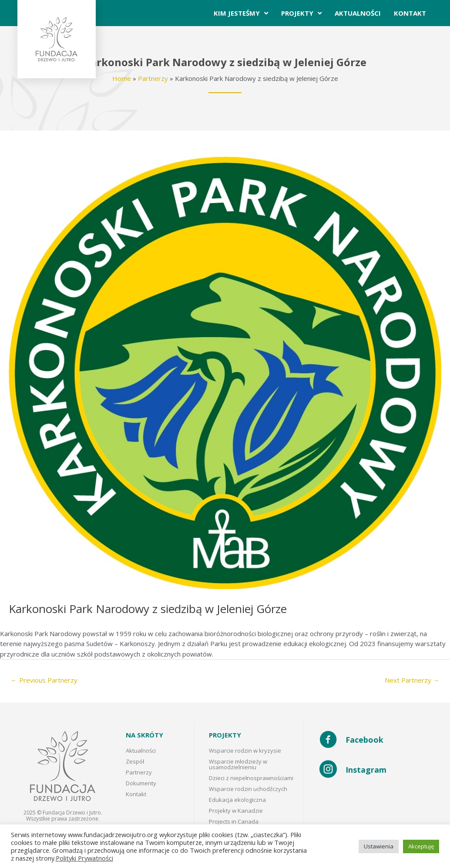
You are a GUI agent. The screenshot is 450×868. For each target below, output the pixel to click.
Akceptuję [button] (421, 846)
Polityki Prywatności (84, 858)
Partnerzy (153, 78)
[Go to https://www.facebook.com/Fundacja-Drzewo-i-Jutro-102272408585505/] (376, 740)
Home (122, 78)
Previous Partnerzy (44, 680)
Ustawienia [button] (379, 846)
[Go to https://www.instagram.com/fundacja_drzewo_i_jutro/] (376, 770)
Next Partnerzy (412, 680)
